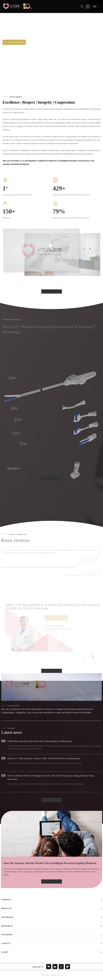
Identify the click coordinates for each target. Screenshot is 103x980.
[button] (92, 657)
